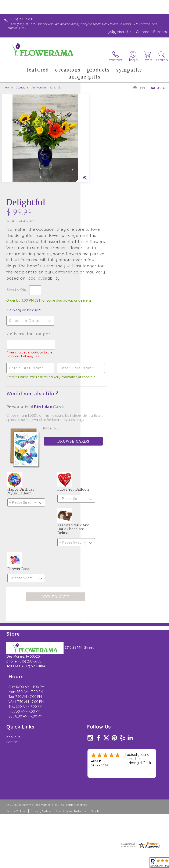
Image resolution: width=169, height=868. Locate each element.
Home (9, 87)
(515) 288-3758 (22, 19)
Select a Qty (97, 198)
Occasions (22, 87)
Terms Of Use (16, 690)
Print (140, 88)
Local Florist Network (71, 690)
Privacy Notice (41, 690)
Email (158, 88)
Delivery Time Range (101, 250)
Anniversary (39, 87)
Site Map (97, 690)
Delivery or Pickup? (104, 222)
